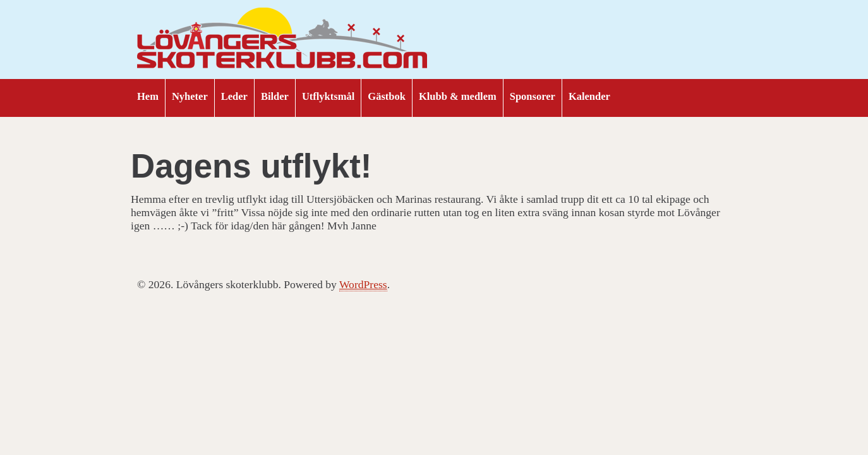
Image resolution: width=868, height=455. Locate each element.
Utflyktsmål (328, 96)
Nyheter (190, 96)
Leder (234, 96)
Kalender (589, 96)
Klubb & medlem (458, 96)
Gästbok (387, 96)
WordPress (363, 284)
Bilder (275, 96)
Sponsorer (533, 96)
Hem (148, 96)
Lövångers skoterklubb (282, 40)
